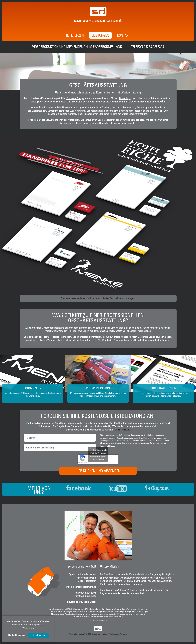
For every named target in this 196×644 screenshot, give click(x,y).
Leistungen (100, 36)
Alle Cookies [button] (39, 635)
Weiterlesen (28, 628)
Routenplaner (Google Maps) (82, 602)
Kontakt (124, 36)
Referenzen (75, 36)
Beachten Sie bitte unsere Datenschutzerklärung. (107, 617)
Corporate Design (75, 98)
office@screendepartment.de (81, 587)
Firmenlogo (125, 98)
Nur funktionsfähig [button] (17, 635)
